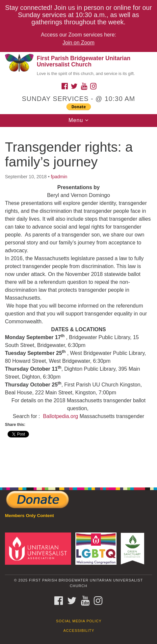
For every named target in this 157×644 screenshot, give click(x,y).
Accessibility (79, 631)
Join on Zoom (78, 43)
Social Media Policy (79, 621)
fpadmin (59, 177)
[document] (78, 304)
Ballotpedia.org (60, 416)
